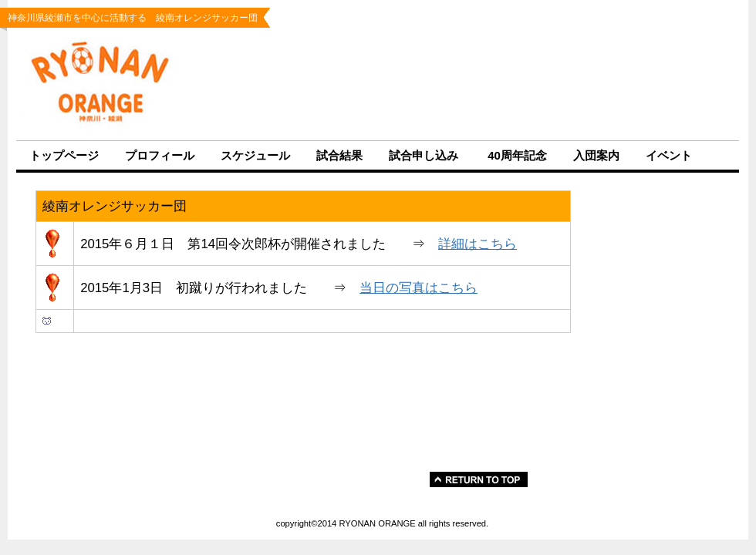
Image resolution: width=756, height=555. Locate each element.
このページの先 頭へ (443, 480)
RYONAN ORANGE (112, 84)
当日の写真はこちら (418, 288)
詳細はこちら (478, 244)
